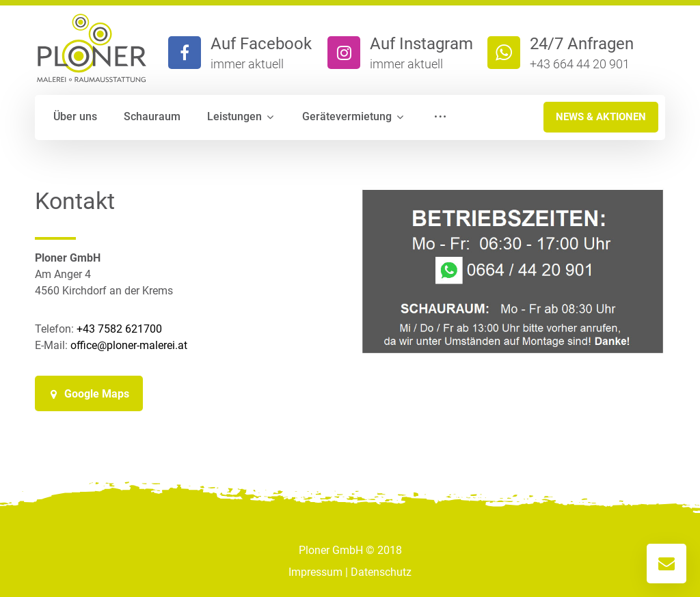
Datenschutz (381, 572)
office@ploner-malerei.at (129, 345)
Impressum (315, 572)
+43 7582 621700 (119, 329)
